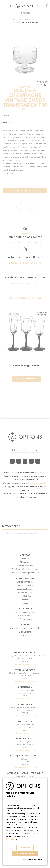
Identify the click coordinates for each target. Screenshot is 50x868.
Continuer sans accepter (34, 859)
